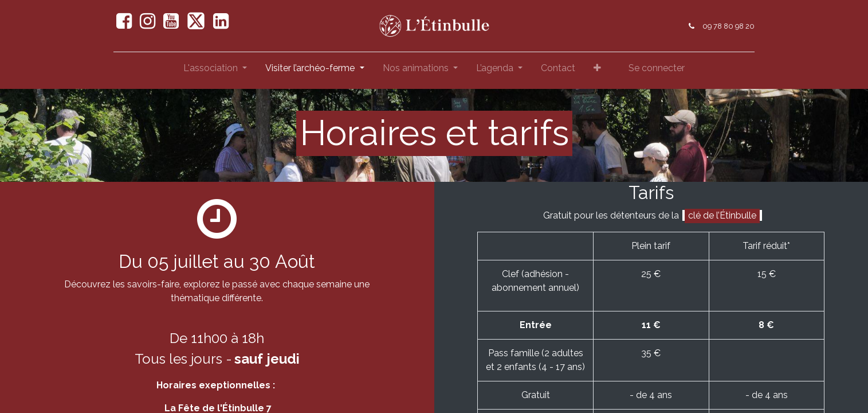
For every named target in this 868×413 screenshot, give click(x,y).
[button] (597, 71)
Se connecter (657, 68)
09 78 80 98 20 (726, 26)
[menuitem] (558, 71)
